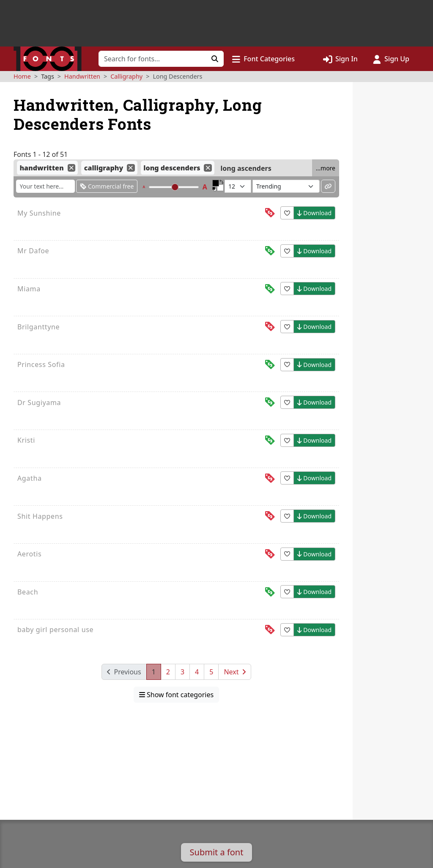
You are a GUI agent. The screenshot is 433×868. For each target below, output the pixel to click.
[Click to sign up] (391, 59)
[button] (263, 59)
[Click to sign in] (340, 59)
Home (22, 76)
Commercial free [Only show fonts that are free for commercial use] (107, 186)
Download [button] (314, 213)
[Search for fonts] (152, 59)
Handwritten (82, 76)
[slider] (175, 187)
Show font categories (176, 695)
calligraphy (104, 168)
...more (326, 168)
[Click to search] (215, 59)
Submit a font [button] (217, 852)
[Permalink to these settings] (328, 186)
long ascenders (246, 168)
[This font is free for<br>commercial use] (270, 251)
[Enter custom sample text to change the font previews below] (46, 186)
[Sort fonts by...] (286, 186)
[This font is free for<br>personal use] (270, 213)
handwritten (41, 168)
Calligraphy (126, 76)
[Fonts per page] (238, 186)
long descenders (172, 168)
